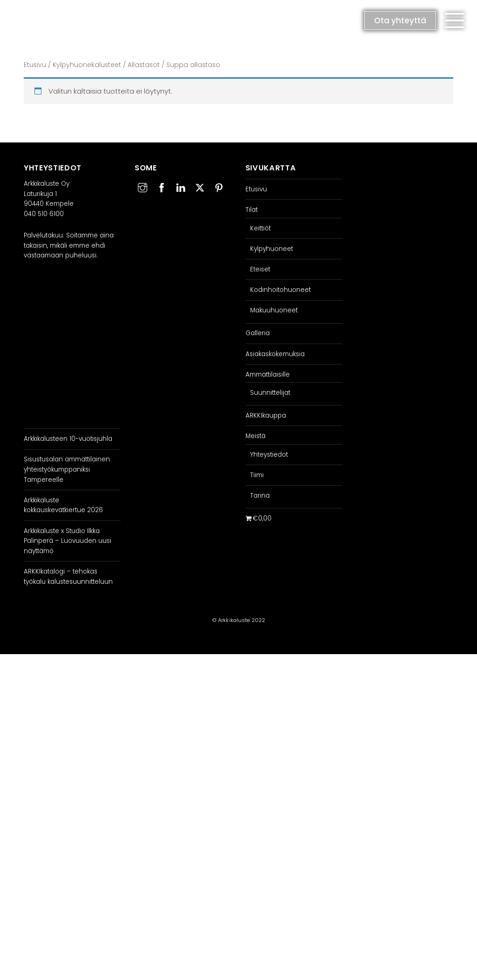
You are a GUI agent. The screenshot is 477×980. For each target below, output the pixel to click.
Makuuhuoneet (274, 310)
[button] (455, 20)
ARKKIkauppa (266, 416)
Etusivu (35, 65)
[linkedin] (181, 186)
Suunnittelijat (270, 393)
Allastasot (144, 65)
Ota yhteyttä (400, 20)
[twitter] (200, 186)
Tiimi (257, 475)
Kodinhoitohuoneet (280, 290)
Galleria (258, 333)
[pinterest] (219, 186)
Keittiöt (260, 228)
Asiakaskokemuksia (275, 354)
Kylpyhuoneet (272, 249)
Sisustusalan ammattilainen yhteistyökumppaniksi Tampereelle (67, 469)
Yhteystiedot (269, 455)
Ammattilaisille (268, 375)
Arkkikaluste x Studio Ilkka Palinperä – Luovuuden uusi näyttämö (68, 541)
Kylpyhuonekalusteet (87, 65)
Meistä (256, 436)
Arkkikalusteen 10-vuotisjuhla (68, 439)
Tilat (252, 210)
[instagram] (143, 186)
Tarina (260, 496)
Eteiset (260, 269)
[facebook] (162, 186)
